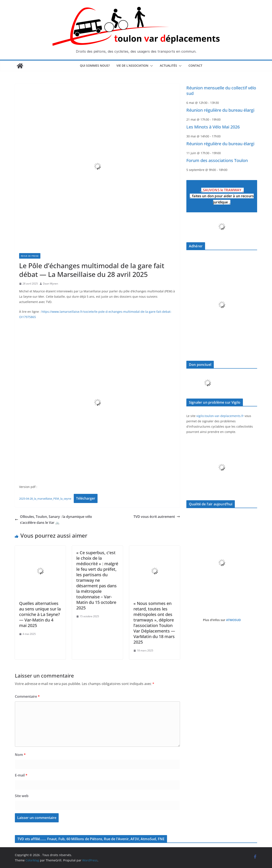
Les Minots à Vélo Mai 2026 (213, 127)
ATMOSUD (233, 620)
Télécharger (86, 498)
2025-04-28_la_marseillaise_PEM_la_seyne (45, 499)
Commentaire (27, 696)
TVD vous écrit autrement (157, 517)
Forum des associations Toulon (217, 160)
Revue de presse (30, 256)
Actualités (168, 66)
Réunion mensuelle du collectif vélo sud (221, 91)
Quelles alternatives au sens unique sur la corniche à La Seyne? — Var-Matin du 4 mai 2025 (40, 614)
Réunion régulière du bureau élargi (220, 110)
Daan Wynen (50, 284)
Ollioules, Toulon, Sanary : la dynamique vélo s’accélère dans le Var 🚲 (53, 520)
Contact (195, 66)
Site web (22, 796)
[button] (151, 66)
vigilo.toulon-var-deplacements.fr (220, 416)
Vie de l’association (132, 66)
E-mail (21, 775)
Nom (20, 755)
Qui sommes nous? (95, 66)
